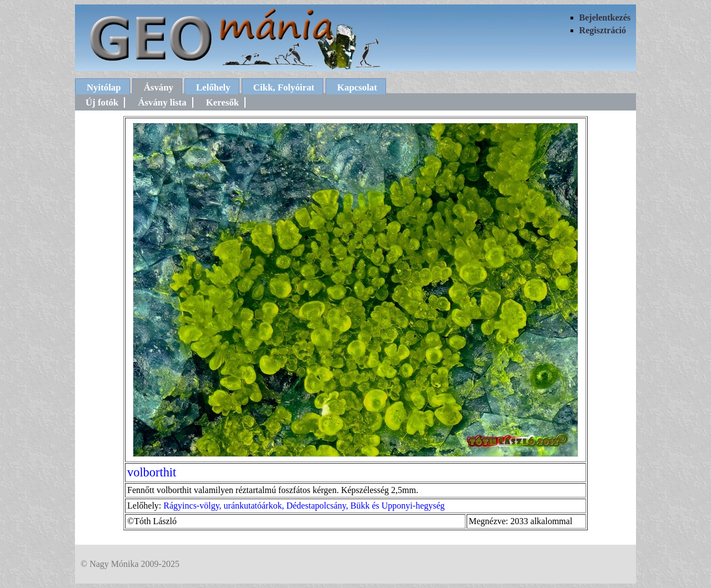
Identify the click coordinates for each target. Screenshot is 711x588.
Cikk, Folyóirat (284, 87)
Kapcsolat (357, 87)
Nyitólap (104, 87)
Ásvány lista (162, 102)
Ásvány (159, 87)
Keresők (222, 102)
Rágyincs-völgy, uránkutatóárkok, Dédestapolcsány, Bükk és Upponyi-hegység (304, 506)
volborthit (152, 472)
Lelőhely (213, 87)
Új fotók (102, 102)
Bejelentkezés (605, 17)
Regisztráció (603, 30)
